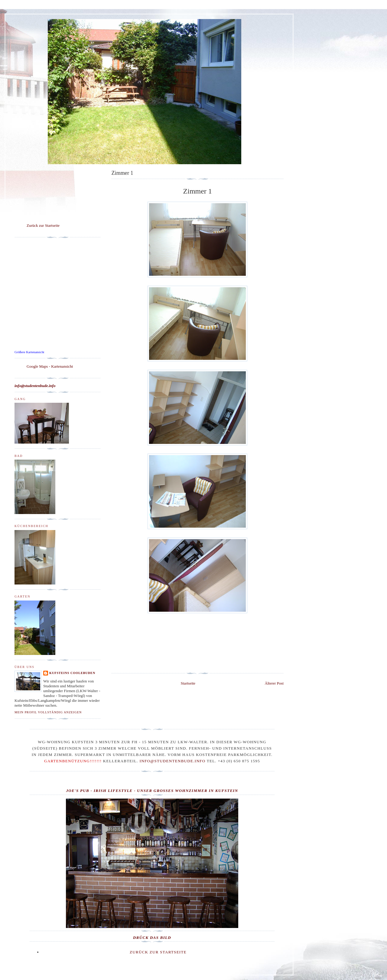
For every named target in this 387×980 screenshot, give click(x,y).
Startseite (188, 683)
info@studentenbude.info (173, 761)
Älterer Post (274, 683)
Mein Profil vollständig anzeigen (48, 712)
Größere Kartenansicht (29, 352)
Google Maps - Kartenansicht (50, 366)
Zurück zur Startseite (43, 225)
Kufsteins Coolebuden (72, 673)
